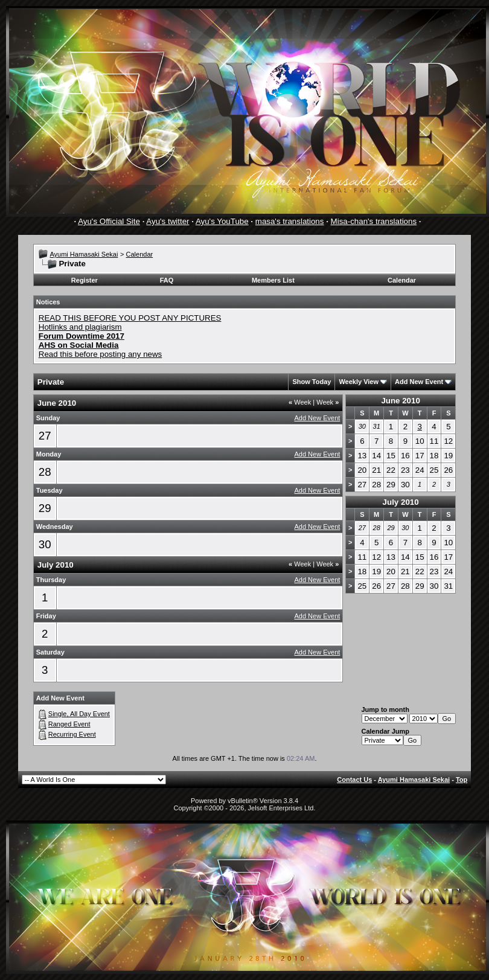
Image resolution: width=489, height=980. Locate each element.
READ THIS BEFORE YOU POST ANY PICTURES (130, 318)
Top (462, 780)
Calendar (140, 254)
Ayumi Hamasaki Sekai (84, 254)
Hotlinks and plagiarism (80, 327)
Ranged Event (69, 724)
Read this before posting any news (101, 354)
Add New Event (419, 382)
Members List (273, 280)
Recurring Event (72, 734)
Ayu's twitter (168, 221)
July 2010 (401, 502)
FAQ (167, 280)
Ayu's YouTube (222, 221)
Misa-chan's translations (374, 221)
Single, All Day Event (79, 714)
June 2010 (400, 401)
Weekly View (359, 382)
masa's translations (290, 221)
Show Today (312, 382)
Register (85, 280)
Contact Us (354, 780)
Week (300, 402)
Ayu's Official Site (109, 221)
